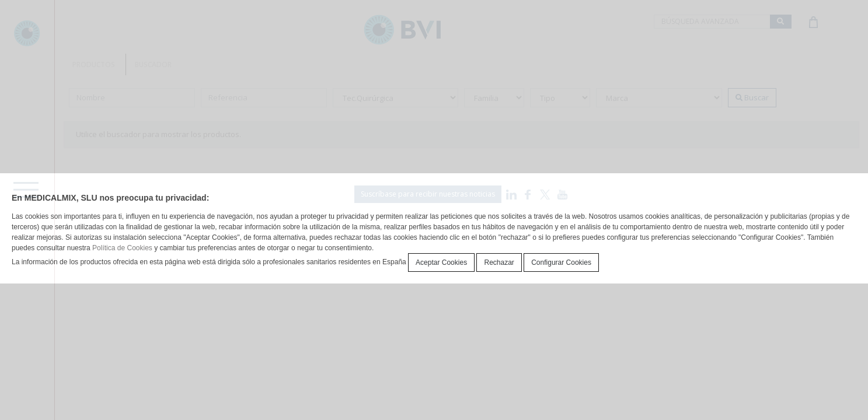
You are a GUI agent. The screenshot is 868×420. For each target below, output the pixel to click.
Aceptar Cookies (441, 262)
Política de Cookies (122, 248)
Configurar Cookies (561, 262)
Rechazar (499, 262)
